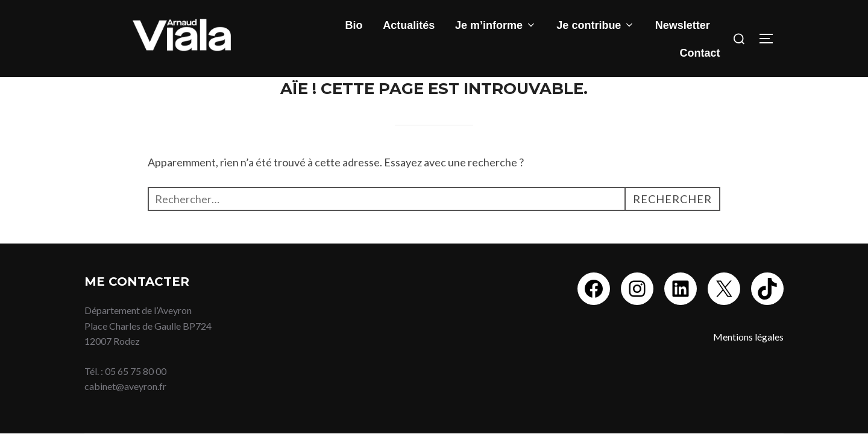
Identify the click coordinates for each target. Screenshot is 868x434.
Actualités (409, 25)
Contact (700, 53)
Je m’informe (496, 25)
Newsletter (683, 25)
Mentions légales (748, 337)
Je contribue (596, 25)
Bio (354, 25)
